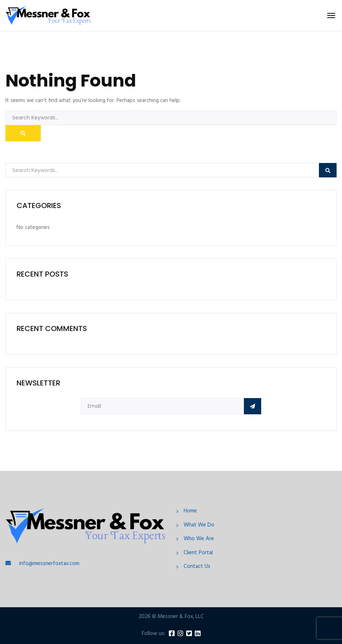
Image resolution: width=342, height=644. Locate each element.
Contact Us (197, 567)
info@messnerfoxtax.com (49, 564)
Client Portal (198, 553)
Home (190, 511)
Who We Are (199, 539)
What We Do (199, 525)
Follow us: (154, 634)
